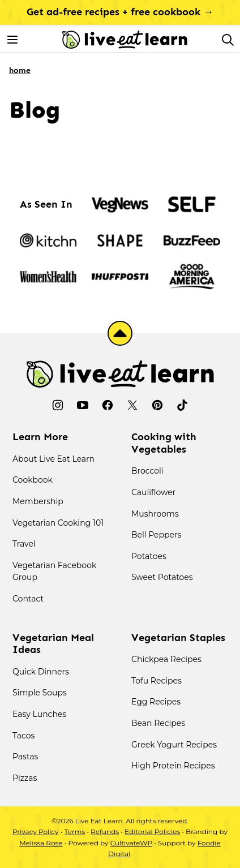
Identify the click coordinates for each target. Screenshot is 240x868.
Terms (74, 832)
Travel (24, 544)
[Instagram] (58, 405)
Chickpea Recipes (166, 659)
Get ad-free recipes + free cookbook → (120, 12)
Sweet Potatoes (162, 577)
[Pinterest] (157, 405)
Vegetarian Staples (178, 638)
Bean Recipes (158, 723)
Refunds (105, 832)
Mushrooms (155, 514)
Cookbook (33, 480)
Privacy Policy (36, 832)
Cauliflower (153, 492)
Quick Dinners (41, 672)
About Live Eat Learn (53, 459)
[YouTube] (83, 405)
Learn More (40, 437)
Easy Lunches (39, 714)
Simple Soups (40, 693)
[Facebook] (108, 405)
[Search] (228, 40)
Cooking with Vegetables (164, 443)
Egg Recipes (156, 702)
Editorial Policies (152, 832)
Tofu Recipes (157, 681)
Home (20, 70)
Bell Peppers (156, 535)
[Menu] (12, 40)
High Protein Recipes (173, 766)
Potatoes (149, 556)
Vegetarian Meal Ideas (53, 644)
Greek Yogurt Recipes (174, 745)
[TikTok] (182, 405)
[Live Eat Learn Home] (125, 40)
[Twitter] (132, 405)
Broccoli (147, 471)
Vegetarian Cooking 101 (58, 523)
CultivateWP (131, 843)
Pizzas (25, 778)
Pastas (25, 757)
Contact (28, 599)
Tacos (23, 736)
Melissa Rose (41, 843)
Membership (38, 501)
